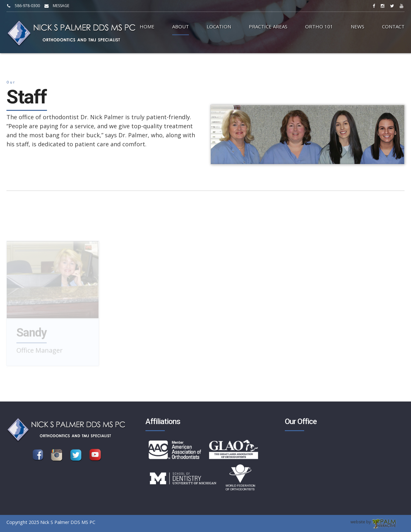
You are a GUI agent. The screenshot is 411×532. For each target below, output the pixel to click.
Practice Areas (268, 26)
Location (219, 26)
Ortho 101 (319, 26)
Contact (393, 26)
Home (147, 26)
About (181, 26)
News (358, 26)
